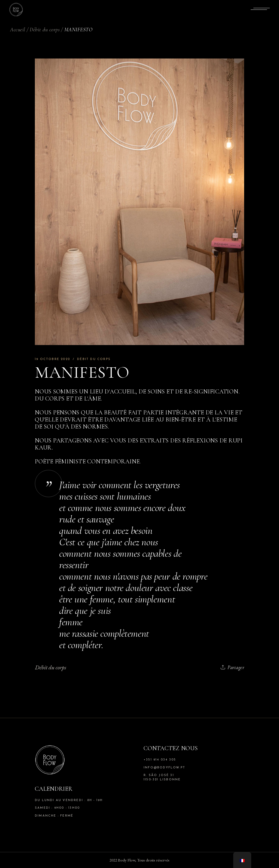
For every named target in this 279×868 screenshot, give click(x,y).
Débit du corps (45, 30)
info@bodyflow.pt (164, 768)
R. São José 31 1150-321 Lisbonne (162, 777)
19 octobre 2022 (52, 359)
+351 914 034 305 (160, 760)
